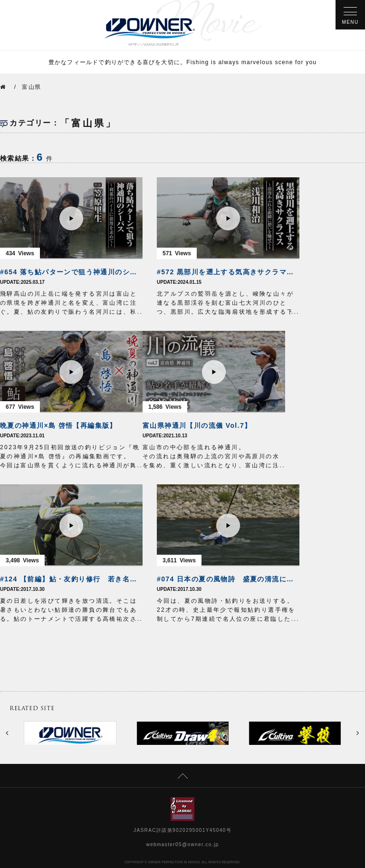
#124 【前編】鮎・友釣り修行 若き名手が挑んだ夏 (71, 579)
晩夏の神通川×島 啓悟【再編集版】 (58, 425)
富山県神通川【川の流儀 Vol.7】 (197, 425)
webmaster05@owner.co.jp (183, 844)
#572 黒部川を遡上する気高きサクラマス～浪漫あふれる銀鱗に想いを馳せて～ (228, 272)
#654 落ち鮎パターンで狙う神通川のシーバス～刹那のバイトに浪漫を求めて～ (71, 272)
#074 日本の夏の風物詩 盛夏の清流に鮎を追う (228, 579)
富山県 (31, 87)
